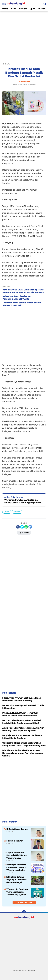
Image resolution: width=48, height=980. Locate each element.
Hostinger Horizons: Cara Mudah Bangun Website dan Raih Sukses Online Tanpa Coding (17, 867)
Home (5, 9)
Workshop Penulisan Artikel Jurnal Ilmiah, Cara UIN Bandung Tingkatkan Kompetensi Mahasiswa (23, 501)
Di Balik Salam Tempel (17, 829)
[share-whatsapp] (26, 527)
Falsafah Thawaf (14, 841)
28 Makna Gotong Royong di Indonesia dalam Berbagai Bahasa (16, 880)
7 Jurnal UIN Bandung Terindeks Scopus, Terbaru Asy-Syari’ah (17, 892)
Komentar (24, 533)
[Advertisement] (24, 36)
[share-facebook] (18, 527)
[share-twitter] (22, 527)
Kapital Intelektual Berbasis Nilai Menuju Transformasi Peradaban (17, 855)
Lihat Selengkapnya (24, 902)
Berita (7, 512)
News (14, 9)
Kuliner (41, 9)
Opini (32, 9)
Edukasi (23, 9)
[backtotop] (24, 913)
